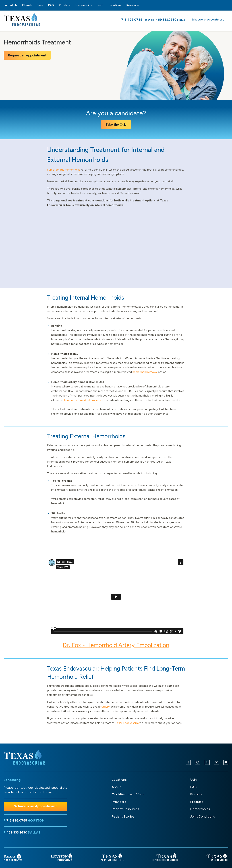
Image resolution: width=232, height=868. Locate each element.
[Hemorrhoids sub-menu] (94, 5)
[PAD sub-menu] (56, 5)
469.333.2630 (166, 20)
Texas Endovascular (127, 723)
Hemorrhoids (84, 5)
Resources (133, 5)
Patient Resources (125, 809)
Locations (115, 5)
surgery (105, 707)
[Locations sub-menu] (123, 5)
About (116, 787)
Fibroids (27, 5)
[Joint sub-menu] (106, 5)
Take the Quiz (116, 124)
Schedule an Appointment (208, 20)
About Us (11, 5)
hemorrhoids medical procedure (84, 400)
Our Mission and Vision (129, 794)
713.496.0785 (132, 20)
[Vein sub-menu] (45, 5)
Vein (40, 5)
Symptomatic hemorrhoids (64, 170)
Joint (100, 5)
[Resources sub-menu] (142, 5)
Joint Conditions (202, 816)
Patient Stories (123, 816)
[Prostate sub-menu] (72, 5)
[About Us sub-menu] (19, 5)
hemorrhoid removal (145, 372)
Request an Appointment (27, 55)
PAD (51, 5)
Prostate (65, 5)
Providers (119, 802)
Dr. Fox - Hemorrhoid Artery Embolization (116, 645)
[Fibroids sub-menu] (35, 5)
